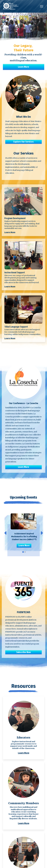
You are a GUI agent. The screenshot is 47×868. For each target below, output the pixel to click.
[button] (42, 6)
